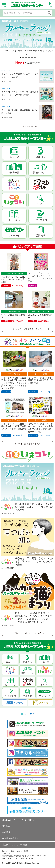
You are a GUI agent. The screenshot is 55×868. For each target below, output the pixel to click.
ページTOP (29, 714)
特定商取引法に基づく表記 (15, 845)
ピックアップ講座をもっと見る (32, 329)
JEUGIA (6, 826)
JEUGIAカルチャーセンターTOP (17, 820)
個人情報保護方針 (10, 838)
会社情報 (6, 832)
